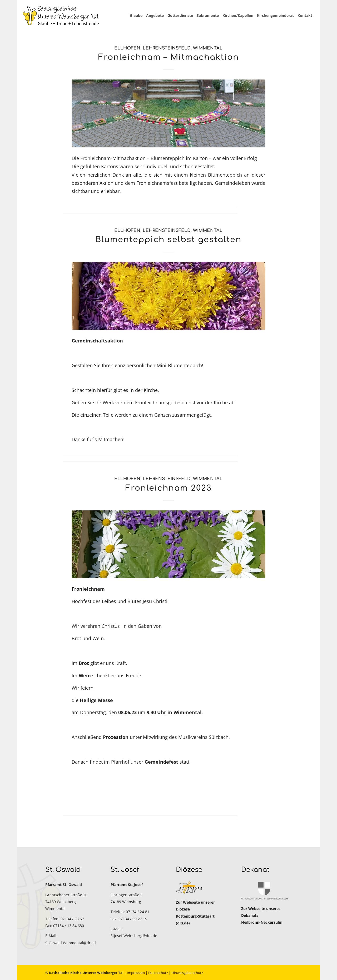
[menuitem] (136, 16)
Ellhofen (127, 48)
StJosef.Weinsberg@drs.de (134, 936)
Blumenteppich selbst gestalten (168, 240)
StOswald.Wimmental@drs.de (72, 943)
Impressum (136, 973)
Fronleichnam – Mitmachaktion (168, 57)
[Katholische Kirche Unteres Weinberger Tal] (61, 16)
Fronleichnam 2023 (168, 488)
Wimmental (208, 48)
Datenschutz (158, 973)
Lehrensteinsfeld (167, 48)
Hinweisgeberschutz (187, 973)
